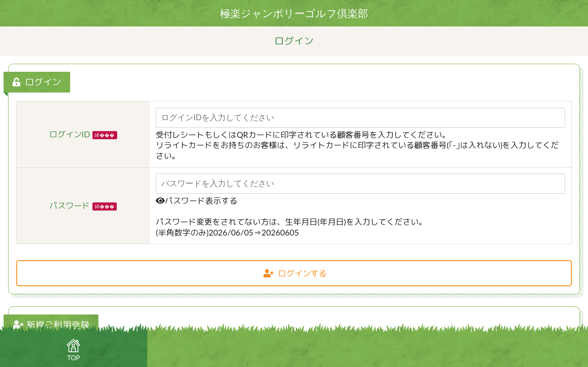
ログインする (295, 273)
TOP (73, 350)
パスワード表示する (197, 201)
